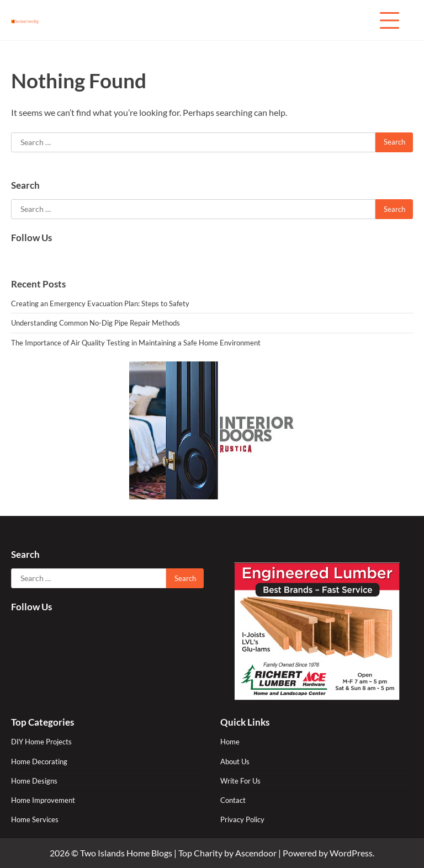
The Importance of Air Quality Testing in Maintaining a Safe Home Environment (136, 343)
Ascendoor (256, 853)
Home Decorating (39, 762)
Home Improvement (43, 800)
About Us (235, 762)
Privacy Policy (242, 819)
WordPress (351, 853)
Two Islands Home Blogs (126, 853)
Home (230, 742)
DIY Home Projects (41, 742)
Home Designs (34, 781)
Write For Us (240, 781)
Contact (233, 800)
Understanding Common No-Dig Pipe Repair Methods (96, 323)
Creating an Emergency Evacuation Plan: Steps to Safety (100, 303)
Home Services (35, 819)
